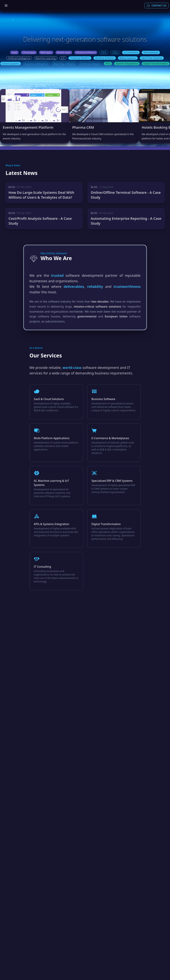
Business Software (103, 399)
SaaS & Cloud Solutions (49, 399)
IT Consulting (42, 567)
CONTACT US (156, 6)
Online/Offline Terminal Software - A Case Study (126, 195)
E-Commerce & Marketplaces (110, 438)
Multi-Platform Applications (52, 438)
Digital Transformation (106, 524)
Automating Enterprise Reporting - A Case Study (126, 221)
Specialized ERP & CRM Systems (112, 481)
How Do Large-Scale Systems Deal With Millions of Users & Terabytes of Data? (41, 195)
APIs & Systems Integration (52, 524)
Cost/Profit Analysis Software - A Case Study (40, 221)
